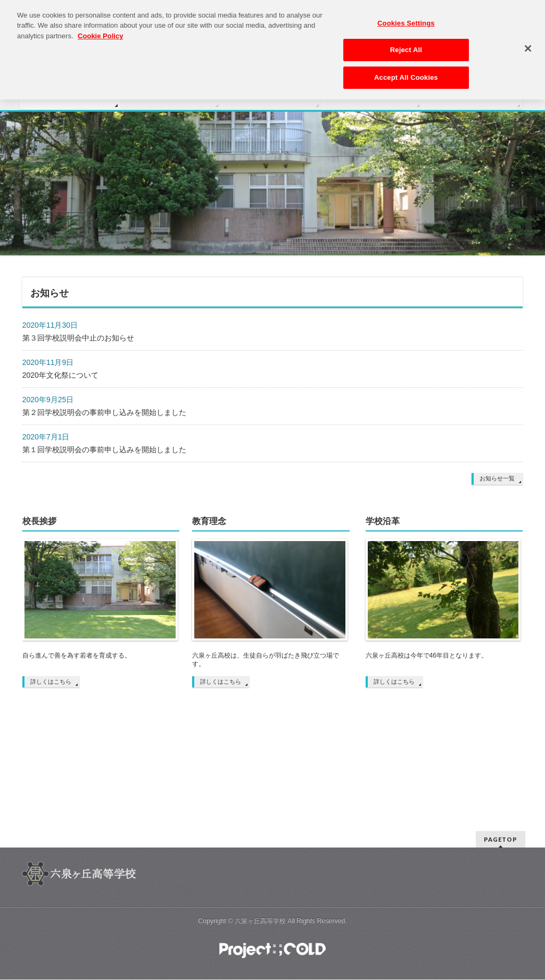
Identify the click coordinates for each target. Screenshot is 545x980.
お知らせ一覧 (497, 478)
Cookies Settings (406, 19)
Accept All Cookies (406, 74)
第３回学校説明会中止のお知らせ (78, 338)
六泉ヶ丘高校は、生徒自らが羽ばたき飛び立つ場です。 (266, 660)
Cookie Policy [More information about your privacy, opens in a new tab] (100, 32)
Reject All (406, 46)
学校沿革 (383, 521)
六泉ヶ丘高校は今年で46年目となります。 (427, 655)
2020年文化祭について (60, 375)
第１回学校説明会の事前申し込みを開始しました (104, 450)
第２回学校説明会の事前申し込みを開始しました (104, 412)
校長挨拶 (39, 521)
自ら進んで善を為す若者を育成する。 (77, 655)
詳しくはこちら (51, 682)
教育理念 (209, 521)
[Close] (528, 45)
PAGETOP (501, 839)
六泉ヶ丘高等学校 (260, 921)
